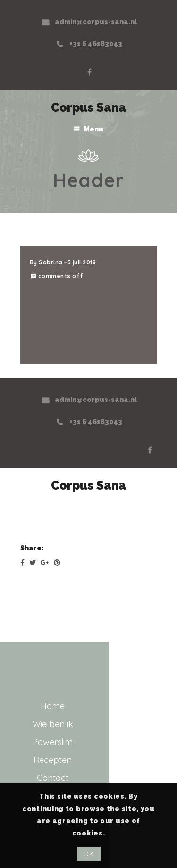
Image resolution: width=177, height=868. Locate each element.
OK (88, 854)
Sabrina (51, 262)
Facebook (89, 72)
